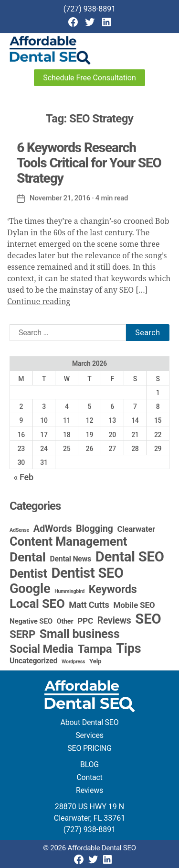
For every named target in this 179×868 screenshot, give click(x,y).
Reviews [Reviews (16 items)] (114, 621)
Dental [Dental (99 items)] (28, 557)
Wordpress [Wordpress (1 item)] (73, 662)
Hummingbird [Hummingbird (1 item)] (69, 591)
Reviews (89, 790)
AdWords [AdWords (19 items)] (53, 528)
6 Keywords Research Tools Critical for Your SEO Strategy (89, 163)
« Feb (23, 477)
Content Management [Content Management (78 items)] (68, 541)
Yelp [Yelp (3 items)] (95, 661)
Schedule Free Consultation (89, 78)
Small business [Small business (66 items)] (80, 634)
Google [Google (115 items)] (30, 589)
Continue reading (39, 302)
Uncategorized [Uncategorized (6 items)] (33, 661)
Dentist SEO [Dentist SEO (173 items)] (87, 573)
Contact (89, 777)
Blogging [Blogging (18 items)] (95, 529)
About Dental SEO (90, 722)
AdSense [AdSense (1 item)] (19, 530)
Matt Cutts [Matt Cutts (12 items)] (89, 605)
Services (89, 735)
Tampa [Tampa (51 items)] (95, 649)
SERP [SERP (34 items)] (22, 634)
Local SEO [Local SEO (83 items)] (37, 604)
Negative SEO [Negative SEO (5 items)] (31, 621)
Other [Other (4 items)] (65, 621)
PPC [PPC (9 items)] (85, 621)
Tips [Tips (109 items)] (128, 648)
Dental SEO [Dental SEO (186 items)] (130, 557)
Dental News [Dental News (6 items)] (70, 559)
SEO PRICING (89, 748)
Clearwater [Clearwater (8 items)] (136, 529)
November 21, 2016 (60, 198)
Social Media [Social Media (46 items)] (42, 649)
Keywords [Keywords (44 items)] (113, 589)
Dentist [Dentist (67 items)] (28, 574)
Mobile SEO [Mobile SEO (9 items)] (134, 605)
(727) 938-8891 (89, 9)
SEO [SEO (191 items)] (148, 619)
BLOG (89, 764)
